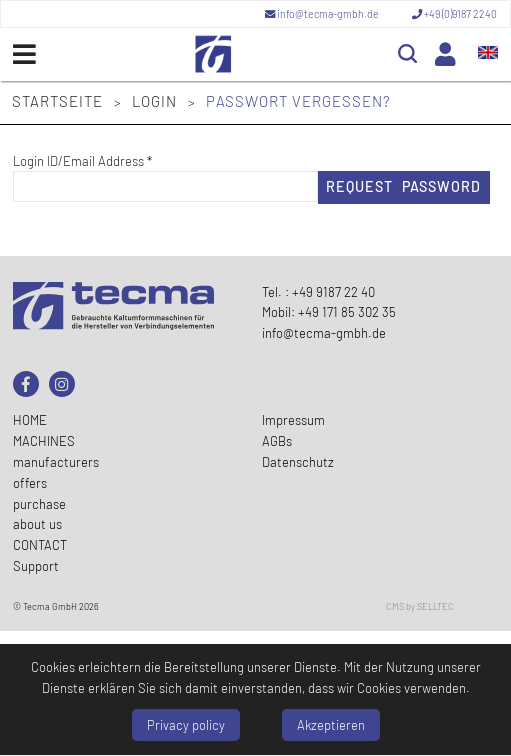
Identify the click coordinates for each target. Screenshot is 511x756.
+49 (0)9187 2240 (454, 14)
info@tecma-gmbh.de (323, 14)
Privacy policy (186, 725)
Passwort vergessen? (298, 101)
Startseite (59, 101)
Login (156, 101)
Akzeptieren (331, 725)
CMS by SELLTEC (420, 606)
